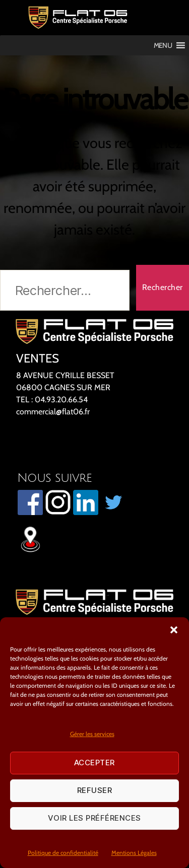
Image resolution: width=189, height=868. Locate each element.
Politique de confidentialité (63, 853)
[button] (174, 630)
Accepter (94, 763)
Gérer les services (92, 734)
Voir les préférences (94, 818)
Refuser (95, 790)
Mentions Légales (134, 853)
